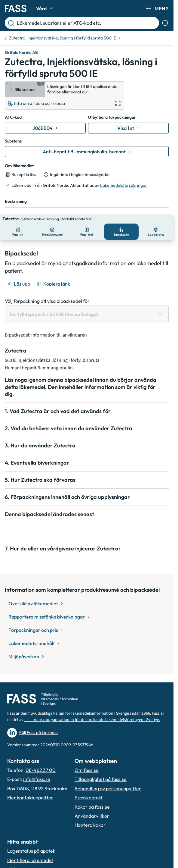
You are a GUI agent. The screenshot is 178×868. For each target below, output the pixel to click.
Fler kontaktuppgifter (30, 797)
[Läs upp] (19, 275)
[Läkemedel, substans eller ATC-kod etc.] (87, 23)
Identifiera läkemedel (30, 860)
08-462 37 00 (41, 770)
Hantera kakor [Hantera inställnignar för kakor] (90, 825)
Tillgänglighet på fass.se (101, 779)
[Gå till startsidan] (16, 8)
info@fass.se (37, 779)
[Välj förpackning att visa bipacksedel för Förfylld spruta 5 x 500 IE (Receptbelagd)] (87, 306)
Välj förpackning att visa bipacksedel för (47, 293)
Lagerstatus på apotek (31, 851)
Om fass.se (87, 770)
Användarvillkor (92, 816)
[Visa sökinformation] (165, 23)
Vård (46, 8)
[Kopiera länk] (54, 275)
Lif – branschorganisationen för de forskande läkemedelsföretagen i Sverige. (92, 720)
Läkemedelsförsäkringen (124, 185)
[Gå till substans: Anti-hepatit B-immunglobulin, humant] (87, 152)
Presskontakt (89, 797)
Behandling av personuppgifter (108, 788)
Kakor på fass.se (92, 807)
